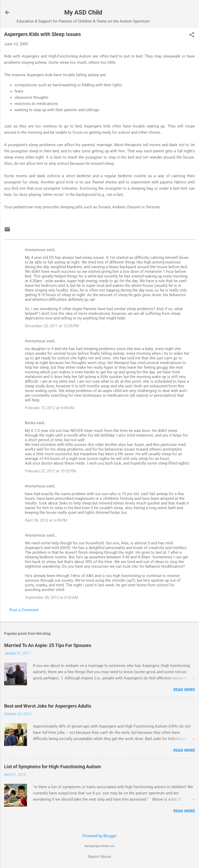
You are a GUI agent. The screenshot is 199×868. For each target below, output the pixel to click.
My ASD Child (83, 12)
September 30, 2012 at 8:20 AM (51, 597)
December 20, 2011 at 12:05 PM (52, 326)
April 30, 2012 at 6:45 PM (46, 520)
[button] (192, 35)
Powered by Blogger (99, 836)
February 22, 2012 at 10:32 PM (50, 471)
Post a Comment (24, 610)
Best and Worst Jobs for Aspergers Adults (48, 706)
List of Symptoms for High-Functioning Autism (53, 767)
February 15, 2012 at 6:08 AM (49, 408)
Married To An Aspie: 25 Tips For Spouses (48, 645)
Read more (184, 690)
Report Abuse (99, 857)
